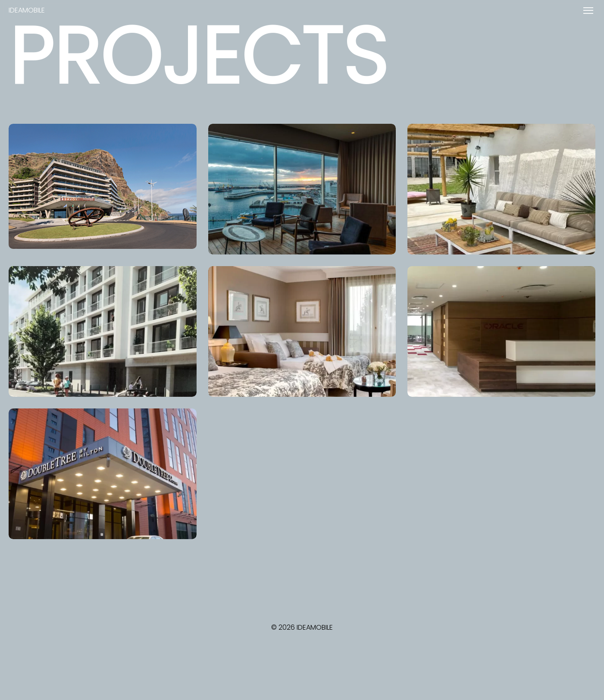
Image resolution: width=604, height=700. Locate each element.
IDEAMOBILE (27, 10)
